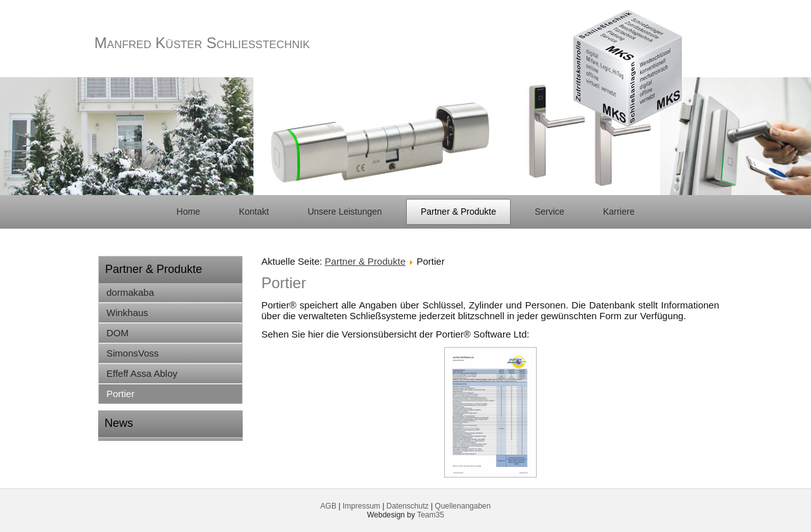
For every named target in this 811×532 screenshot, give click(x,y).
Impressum (361, 506)
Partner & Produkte (458, 212)
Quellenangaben (463, 506)
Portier (120, 394)
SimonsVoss (133, 353)
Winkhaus (127, 313)
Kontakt (254, 212)
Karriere (619, 212)
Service (550, 212)
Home (188, 212)
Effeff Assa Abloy (142, 373)
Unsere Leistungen (345, 212)
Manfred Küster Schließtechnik (202, 43)
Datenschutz (408, 506)
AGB (329, 506)
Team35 (431, 515)
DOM (118, 333)
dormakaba (130, 292)
